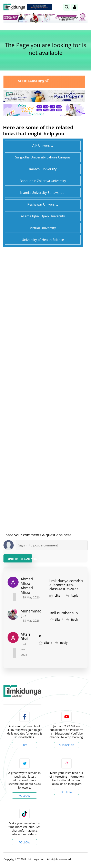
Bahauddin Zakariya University (43, 181)
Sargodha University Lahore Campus (43, 157)
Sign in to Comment (20, 559)
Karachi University (43, 169)
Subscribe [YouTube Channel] (67, 745)
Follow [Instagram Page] (67, 792)
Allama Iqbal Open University (43, 216)
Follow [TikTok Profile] (25, 842)
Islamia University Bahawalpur (43, 193)
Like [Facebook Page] (24, 745)
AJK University (43, 145)
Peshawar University (43, 204)
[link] (67, 7)
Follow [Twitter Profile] (25, 796)
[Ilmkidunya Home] (14, 7)
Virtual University (43, 228)
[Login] (75, 7)
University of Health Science (43, 240)
